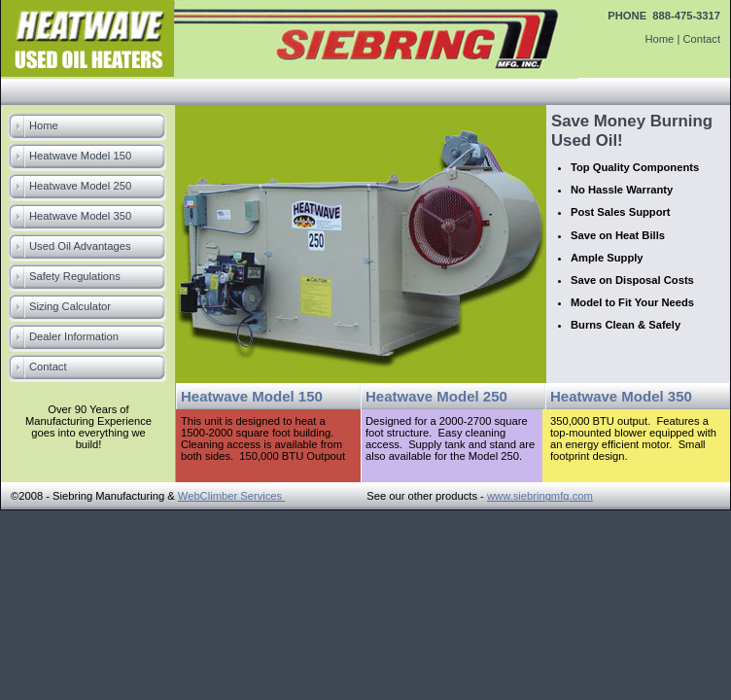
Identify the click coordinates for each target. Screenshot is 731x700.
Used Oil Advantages (80, 246)
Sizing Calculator (70, 306)
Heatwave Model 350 (80, 216)
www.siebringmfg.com (540, 496)
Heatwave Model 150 (80, 156)
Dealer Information (74, 336)
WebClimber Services (231, 496)
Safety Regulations (75, 276)
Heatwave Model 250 (80, 186)
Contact (701, 39)
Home (659, 39)
